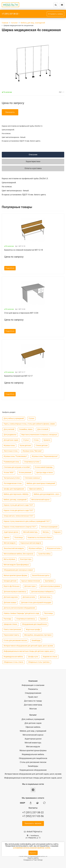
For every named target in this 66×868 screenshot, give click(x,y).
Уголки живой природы (44, 467)
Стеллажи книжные (32, 478)
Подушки (57, 532)
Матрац (46, 532)
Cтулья (31, 418)
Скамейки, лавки (26, 429)
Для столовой (43, 429)
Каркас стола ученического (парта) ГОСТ (20, 527)
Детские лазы (45, 597)
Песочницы (48, 613)
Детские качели (29, 597)
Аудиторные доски (11, 532)
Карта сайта (33, 858)
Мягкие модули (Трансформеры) (16, 565)
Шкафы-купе (33, 657)
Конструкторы (26, 559)
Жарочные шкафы (33, 630)
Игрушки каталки (54, 548)
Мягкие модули (10, 543)
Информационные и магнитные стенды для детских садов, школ (29, 651)
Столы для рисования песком (15, 640)
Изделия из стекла (50, 657)
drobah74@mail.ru (34, 832)
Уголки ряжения (25, 473)
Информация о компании (33, 685)
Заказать (10, 112)
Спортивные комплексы (26, 619)
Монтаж (33, 709)
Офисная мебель (35, 489)
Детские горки (30, 586)
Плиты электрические (12, 630)
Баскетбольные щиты (41, 575)
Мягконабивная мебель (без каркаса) (19, 554)
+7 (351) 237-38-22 (10, 14)
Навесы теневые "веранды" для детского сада (21, 613)
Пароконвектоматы (12, 635)
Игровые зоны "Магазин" (32, 451)
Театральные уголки (12, 478)
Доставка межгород (33, 705)
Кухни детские (25, 446)
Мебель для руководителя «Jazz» (47, 494)
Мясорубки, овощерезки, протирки (38, 635)
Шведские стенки (10, 624)
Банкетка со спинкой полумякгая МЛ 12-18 (24, 250)
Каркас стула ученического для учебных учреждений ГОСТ (27, 521)
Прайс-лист (33, 697)
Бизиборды (36, 640)
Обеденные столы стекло (13, 662)
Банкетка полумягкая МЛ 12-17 (18, 376)
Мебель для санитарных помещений (41, 483)
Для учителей (9, 429)
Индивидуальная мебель (13, 657)
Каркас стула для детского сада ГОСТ (18, 505)
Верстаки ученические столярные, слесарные (39, 435)
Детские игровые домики (50, 586)
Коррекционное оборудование (33, 770)
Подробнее (10, 268)
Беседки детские (10, 581)
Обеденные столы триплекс (39, 662)
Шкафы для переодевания (14, 489)
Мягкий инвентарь (30, 532)
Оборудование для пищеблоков (34, 624)
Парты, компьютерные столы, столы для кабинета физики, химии (29, 424)
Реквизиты (33, 689)
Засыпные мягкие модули (14, 548)
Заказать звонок (33, 823)
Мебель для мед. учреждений (15, 500)
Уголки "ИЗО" (9, 473)
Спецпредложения (33, 693)
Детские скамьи (10, 603)
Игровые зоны (9, 446)
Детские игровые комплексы (15, 592)
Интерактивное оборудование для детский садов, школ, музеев (28, 646)
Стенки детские (42, 446)
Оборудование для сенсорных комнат (18, 570)
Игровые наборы (35, 548)
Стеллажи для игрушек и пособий (17, 467)
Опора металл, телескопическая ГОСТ (19, 516)
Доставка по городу (33, 701)
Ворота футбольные (12, 586)
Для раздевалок (10, 435)
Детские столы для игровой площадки (36, 603)
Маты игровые (9, 559)
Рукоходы (8, 619)
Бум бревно (49, 581)
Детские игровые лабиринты (42, 592)
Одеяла (7, 538)
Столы (36, 440)
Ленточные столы (11, 451)
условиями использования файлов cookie (32, 848)
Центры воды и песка (45, 473)
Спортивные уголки (32, 462)
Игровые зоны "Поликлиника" (15, 456)
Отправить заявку (55, 14)
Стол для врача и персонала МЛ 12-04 (21, 313)
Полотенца (19, 538)
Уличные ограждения (49, 527)
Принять (33, 853)
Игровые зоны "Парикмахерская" (45, 456)
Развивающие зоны (11, 462)
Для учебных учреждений (14, 418)
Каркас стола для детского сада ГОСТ (18, 510)
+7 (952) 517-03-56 (33, 816)
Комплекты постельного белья (40, 538)
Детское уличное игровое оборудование (19, 608)
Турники (43, 619)
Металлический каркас (40, 500)
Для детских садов (11, 440)
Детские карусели (11, 597)
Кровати (47, 440)
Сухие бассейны (44, 554)
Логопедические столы (13, 483)
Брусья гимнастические (31, 581)
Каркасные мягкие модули (31, 543)
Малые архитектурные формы (15, 575)
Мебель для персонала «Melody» (16, 494)
